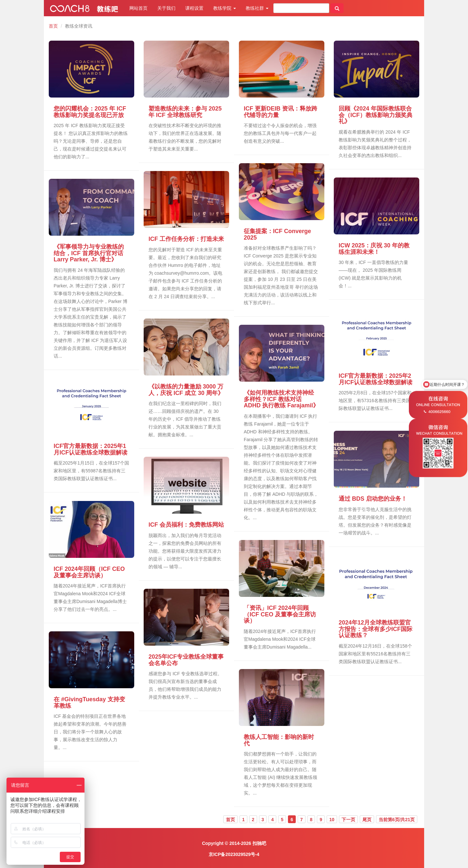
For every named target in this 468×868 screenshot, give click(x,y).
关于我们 (166, 8)
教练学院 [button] (225, 8)
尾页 (367, 820)
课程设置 (194, 8)
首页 (53, 26)
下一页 (348, 820)
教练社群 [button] (257, 8)
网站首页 (138, 8)
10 (332, 820)
